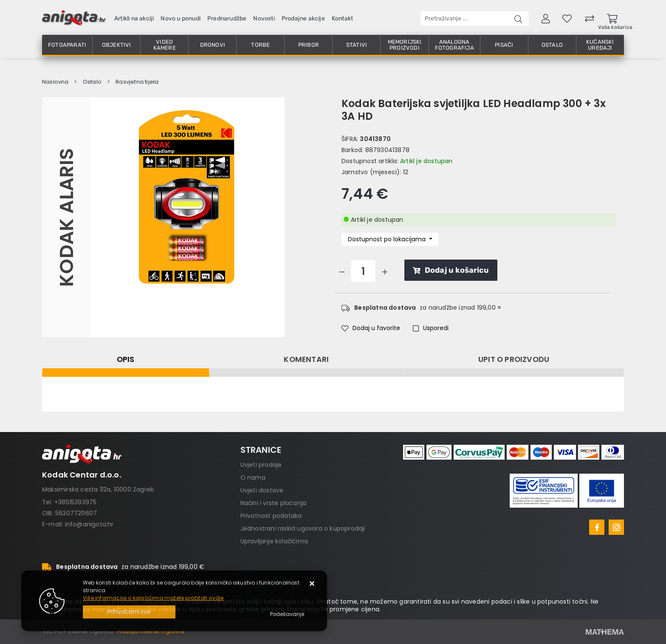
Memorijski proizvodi (405, 45)
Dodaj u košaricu (451, 270)
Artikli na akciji (134, 18)
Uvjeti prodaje (261, 465)
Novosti (264, 18)
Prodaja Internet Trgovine (151, 631)
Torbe (260, 45)
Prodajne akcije (303, 18)
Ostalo (552, 45)
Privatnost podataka (271, 516)
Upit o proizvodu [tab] (514, 359)
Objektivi (117, 45)
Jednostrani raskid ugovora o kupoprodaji (303, 528)
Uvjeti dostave (262, 490)
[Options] (287, 614)
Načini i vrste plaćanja (274, 503)
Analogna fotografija (454, 45)
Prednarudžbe (227, 18)
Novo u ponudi (181, 18)
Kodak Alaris (66, 217)
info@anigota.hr (89, 524)
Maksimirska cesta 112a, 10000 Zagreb (98, 489)
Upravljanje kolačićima (274, 541)
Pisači (504, 45)
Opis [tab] (126, 359)
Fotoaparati (67, 45)
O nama (253, 477)
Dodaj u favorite (371, 328)
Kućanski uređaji (600, 45)
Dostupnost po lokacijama (388, 239)
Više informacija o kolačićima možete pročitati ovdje (153, 598)
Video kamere (165, 45)
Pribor (309, 45)
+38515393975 (75, 502)
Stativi (357, 45)
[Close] (129, 612)
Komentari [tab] (306, 359)
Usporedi (431, 328)
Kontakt (342, 18)
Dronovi (213, 45)
